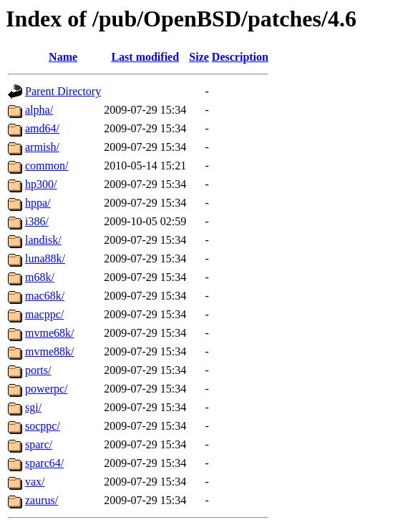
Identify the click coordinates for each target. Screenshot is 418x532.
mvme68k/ (49, 333)
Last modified (145, 57)
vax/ (35, 482)
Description (240, 57)
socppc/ (43, 426)
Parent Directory (63, 91)
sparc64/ (44, 463)
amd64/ (42, 128)
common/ (47, 166)
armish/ (42, 147)
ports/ (38, 370)
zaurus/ (42, 500)
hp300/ (41, 184)
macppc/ (44, 314)
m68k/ (40, 277)
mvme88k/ (49, 351)
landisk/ (43, 240)
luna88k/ (45, 258)
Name (63, 57)
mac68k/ (45, 296)
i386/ (37, 221)
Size (199, 57)
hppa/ (38, 203)
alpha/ (39, 110)
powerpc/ (47, 389)
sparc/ (39, 444)
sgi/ (33, 407)
